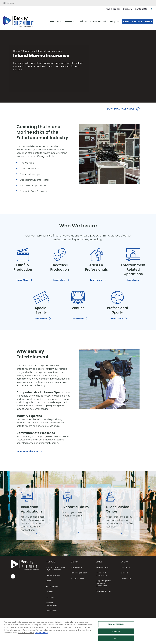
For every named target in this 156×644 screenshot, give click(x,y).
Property (50, 592)
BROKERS (75, 562)
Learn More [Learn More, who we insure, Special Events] (41, 318)
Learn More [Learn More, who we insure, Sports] (117, 318)
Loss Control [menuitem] (98, 21)
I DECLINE (116, 633)
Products (28, 51)
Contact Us (141, 9)
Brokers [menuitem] (69, 21)
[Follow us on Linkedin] (13, 576)
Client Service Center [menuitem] (138, 21)
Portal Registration (79, 573)
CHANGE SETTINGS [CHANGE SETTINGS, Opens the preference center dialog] (116, 625)
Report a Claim (103, 567)
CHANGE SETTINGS (26, 634)
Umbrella (50, 597)
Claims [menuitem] (82, 21)
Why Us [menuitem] (114, 21)
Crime (49, 581)
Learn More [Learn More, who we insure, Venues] (78, 318)
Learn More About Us (27, 451)
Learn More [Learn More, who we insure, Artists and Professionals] (96, 280)
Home (16, 51)
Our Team (126, 567)
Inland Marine (52, 586)
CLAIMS (99, 562)
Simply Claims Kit (103, 591)
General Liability (53, 575)
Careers (127, 9)
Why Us (124, 562)
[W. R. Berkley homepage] (8, 3)
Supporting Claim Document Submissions (104, 583)
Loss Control (51, 611)
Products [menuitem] (55, 21)
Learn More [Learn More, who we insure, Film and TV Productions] (22, 280)
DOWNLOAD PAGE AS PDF (121, 109)
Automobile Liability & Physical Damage (55, 569)
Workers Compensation (52, 604)
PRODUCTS (50, 562)
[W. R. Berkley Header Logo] (18, 22)
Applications (76, 567)
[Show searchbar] (152, 9)
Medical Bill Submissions (101, 574)
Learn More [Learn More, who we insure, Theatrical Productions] (59, 280)
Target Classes (77, 578)
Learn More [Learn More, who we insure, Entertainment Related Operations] (133, 280)
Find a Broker (113, 9)
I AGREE (116, 640)
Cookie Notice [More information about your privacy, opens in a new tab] (41, 634)
